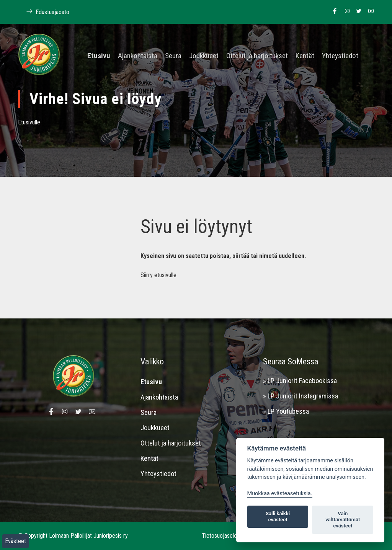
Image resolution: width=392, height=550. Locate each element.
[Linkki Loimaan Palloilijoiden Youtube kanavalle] (369, 11)
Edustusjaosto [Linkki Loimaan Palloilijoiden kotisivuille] (44, 12)
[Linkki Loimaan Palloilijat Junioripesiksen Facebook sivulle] (333, 11)
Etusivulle (29, 122)
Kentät (305, 56)
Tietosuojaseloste (223, 536)
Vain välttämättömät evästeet (343, 520)
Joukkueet (204, 56)
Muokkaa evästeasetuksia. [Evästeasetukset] (280, 494)
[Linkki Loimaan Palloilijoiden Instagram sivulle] (345, 11)
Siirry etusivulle (158, 275)
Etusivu (99, 56)
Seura (173, 56)
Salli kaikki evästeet (278, 517)
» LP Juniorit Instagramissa (301, 396)
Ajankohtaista (138, 56)
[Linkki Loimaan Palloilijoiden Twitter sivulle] (357, 11)
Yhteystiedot (340, 56)
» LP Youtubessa (286, 411)
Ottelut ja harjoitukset (257, 56)
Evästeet (16, 541)
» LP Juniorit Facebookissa (300, 381)
